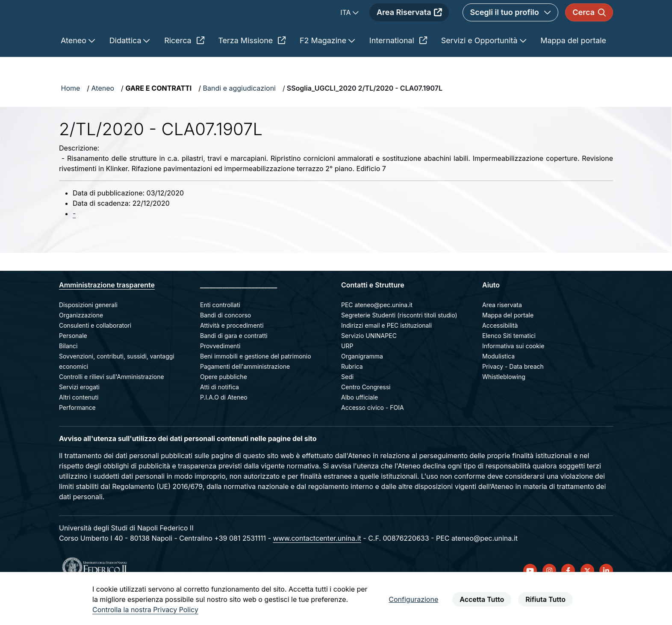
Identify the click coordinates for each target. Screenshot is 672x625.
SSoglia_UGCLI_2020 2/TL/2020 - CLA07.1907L (365, 118)
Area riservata (502, 335)
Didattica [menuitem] (127, 71)
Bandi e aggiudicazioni (239, 118)
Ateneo (103, 118)
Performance (77, 438)
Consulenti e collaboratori (95, 356)
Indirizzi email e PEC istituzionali (386, 356)
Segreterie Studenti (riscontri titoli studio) (399, 345)
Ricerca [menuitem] (184, 71)
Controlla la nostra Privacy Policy (145, 610)
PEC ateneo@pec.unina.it (377, 335)
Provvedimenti (220, 376)
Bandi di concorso (225, 345)
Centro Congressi (366, 417)
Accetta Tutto (482, 599)
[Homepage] (135, 28)
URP (347, 376)
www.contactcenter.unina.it (317, 569)
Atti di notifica (220, 417)
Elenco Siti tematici (509, 366)
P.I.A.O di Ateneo (224, 428)
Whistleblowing (504, 407)
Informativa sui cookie (513, 376)
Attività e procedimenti (232, 356)
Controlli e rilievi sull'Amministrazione (112, 407)
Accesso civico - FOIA (373, 438)
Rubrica (352, 397)
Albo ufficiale (360, 428)
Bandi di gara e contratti (234, 366)
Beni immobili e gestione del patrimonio (256, 387)
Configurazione (413, 599)
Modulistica (498, 387)
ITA (346, 28)
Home (71, 118)
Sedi (347, 407)
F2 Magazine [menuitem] (324, 71)
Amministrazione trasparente (107, 315)
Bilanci (68, 376)
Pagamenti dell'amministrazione (245, 397)
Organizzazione (81, 345)
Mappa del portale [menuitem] (573, 71)
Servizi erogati (79, 417)
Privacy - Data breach (513, 397)
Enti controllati (220, 335)
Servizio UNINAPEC (369, 366)
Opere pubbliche (224, 407)
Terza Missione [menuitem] (252, 71)
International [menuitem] (398, 71)
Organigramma (362, 387)
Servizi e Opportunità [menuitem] (480, 71)
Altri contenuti (79, 428)
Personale (73, 366)
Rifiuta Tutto (545, 599)
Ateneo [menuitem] (75, 71)
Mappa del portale (508, 345)
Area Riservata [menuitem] (409, 28)
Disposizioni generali (88, 335)
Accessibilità (500, 356)
